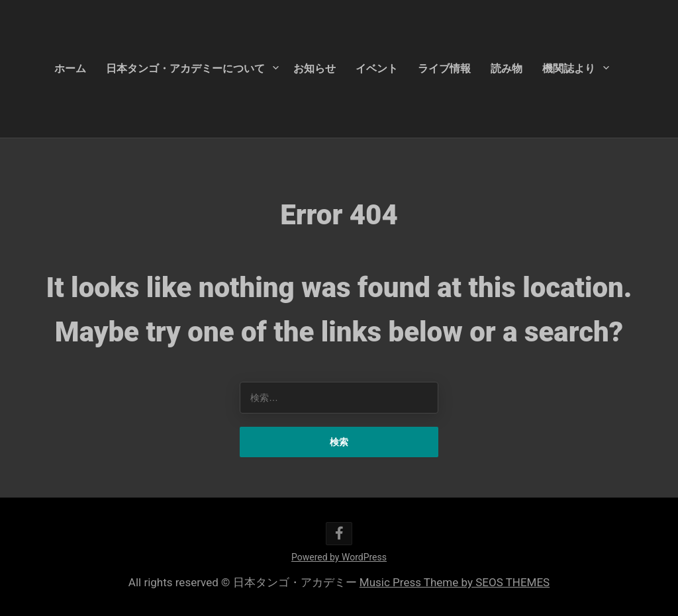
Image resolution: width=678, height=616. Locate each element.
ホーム (70, 68)
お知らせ (315, 68)
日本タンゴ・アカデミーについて (185, 68)
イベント (377, 68)
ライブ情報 (444, 68)
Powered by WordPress (339, 557)
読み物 (507, 68)
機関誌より (569, 68)
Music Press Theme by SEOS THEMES (455, 582)
